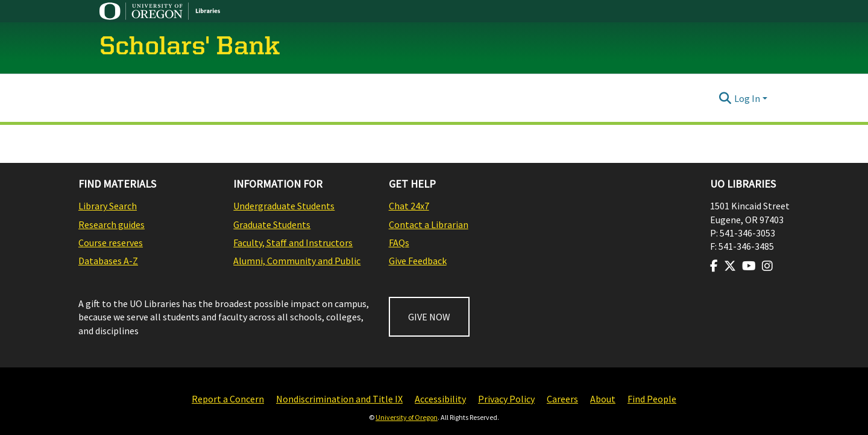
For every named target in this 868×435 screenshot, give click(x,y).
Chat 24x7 (409, 206)
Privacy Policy (506, 399)
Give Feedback (418, 261)
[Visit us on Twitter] (730, 266)
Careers (562, 399)
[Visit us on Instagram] (767, 266)
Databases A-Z (108, 261)
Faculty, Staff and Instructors (293, 243)
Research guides (112, 224)
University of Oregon (407, 417)
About (603, 399)
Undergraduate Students (284, 206)
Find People (652, 399)
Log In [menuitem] (747, 98)
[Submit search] (725, 98)
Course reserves (111, 243)
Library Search (108, 206)
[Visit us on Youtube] (749, 266)
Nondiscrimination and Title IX (339, 399)
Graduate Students (272, 224)
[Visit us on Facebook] (714, 266)
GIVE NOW (429, 317)
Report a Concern (228, 399)
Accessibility (440, 399)
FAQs (399, 243)
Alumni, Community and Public (297, 261)
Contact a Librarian (429, 224)
